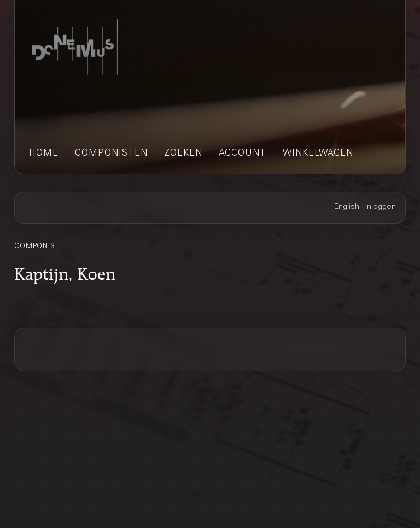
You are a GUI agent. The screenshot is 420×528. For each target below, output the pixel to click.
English (347, 207)
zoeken (183, 154)
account (243, 154)
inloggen (381, 207)
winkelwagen (318, 154)
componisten (111, 154)
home (44, 154)
